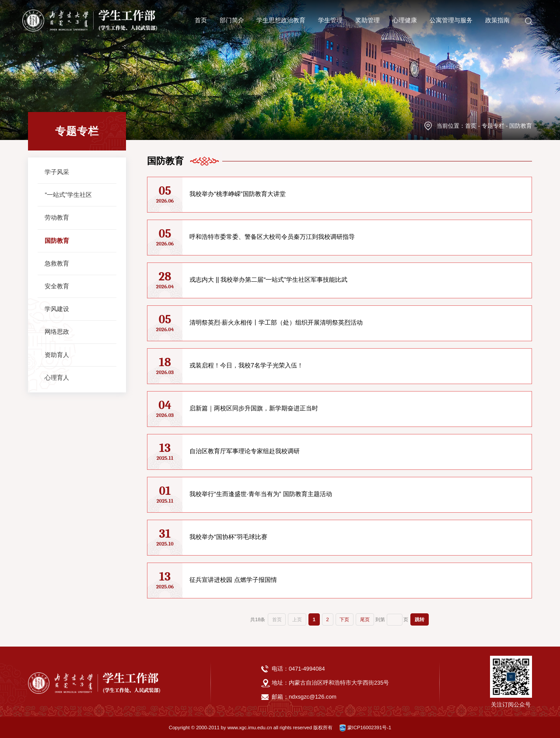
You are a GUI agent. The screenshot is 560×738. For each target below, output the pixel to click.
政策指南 (497, 18)
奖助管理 (367, 18)
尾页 (365, 619)
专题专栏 (493, 126)
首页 (201, 18)
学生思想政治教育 (281, 18)
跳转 (420, 619)
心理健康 (405, 18)
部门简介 (232, 18)
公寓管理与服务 (451, 18)
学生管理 (330, 18)
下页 (344, 619)
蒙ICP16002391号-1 (365, 728)
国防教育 (521, 126)
